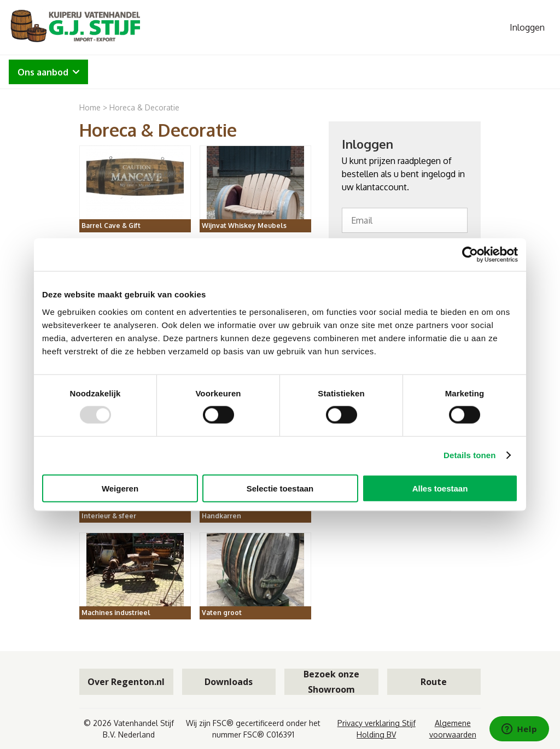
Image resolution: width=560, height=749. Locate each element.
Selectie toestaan (280, 488)
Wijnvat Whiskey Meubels (244, 226)
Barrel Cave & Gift (111, 226)
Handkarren (221, 516)
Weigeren (120, 488)
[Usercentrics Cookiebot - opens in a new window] (470, 255)
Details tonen (469, 455)
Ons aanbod (48, 72)
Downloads (229, 682)
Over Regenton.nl (126, 682)
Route (434, 682)
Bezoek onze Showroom (331, 682)
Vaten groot (222, 613)
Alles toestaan (440, 488)
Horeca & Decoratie (144, 107)
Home (90, 107)
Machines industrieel (116, 613)
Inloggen (527, 27)
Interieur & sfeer (109, 516)
